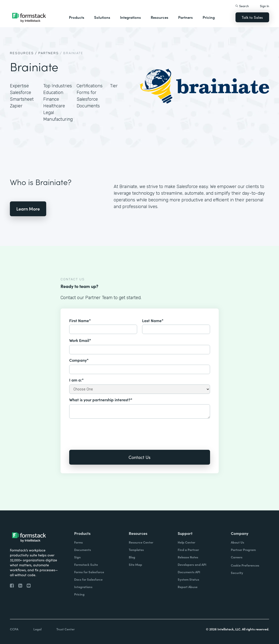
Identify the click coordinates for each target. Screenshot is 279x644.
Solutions (102, 17)
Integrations (130, 17)
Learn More (28, 209)
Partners (185, 17)
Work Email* (80, 340)
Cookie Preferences (245, 565)
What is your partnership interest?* (101, 400)
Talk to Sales (252, 17)
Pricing (209, 17)
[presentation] (107, 431)
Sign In (265, 6)
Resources (160, 17)
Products (77, 17)
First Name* (80, 320)
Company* (79, 360)
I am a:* (76, 380)
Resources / (23, 53)
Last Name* (153, 320)
